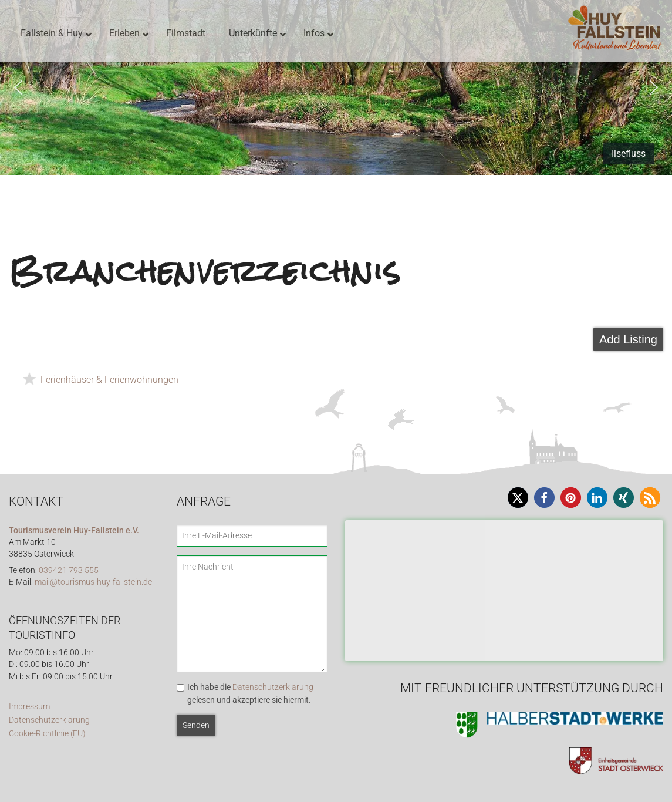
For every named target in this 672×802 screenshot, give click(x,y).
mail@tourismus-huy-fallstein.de (93, 582)
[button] (18, 87)
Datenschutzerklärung (49, 720)
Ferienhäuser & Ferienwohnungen (109, 380)
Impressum (29, 707)
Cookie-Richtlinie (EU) (47, 734)
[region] (336, 87)
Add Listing (628, 339)
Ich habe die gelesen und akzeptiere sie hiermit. (250, 693)
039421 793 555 (69, 570)
